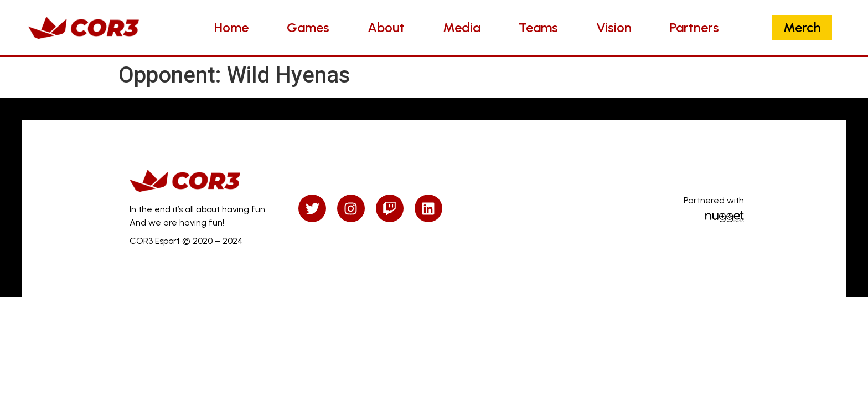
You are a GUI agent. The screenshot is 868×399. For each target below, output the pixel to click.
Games (308, 27)
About (386, 27)
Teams (538, 27)
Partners (694, 27)
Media (462, 27)
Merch (802, 27)
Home (231, 27)
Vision (614, 27)
